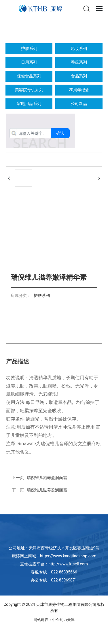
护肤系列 (29, 48)
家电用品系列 (29, 104)
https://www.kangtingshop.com (68, 556)
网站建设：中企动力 (50, 620)
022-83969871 (64, 580)
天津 (71, 620)
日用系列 (29, 62)
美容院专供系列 (29, 90)
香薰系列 (79, 62)
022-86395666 (64, 572)
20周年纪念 (79, 90)
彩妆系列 (79, 48)
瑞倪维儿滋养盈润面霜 (47, 490)
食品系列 (79, 76)
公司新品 (79, 104)
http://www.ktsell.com (68, 564)
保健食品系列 (29, 76)
